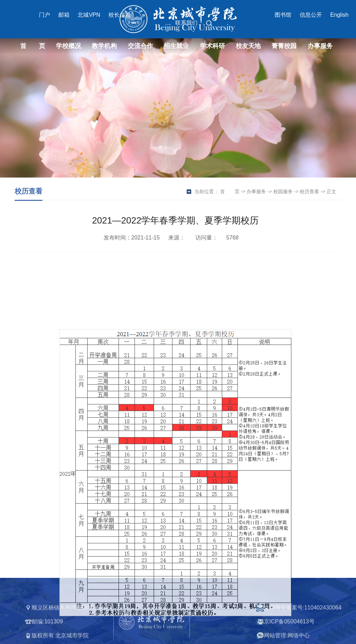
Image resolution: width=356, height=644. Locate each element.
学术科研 (212, 46)
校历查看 (309, 191)
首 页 (33, 46)
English (339, 15)
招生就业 (176, 46)
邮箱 (64, 15)
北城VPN (89, 15)
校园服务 (283, 191)
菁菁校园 (284, 46)
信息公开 (311, 15)
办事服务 (320, 46)
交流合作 (140, 46)
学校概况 (68, 46)
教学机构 (104, 46)
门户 (44, 15)
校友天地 (248, 46)
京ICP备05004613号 (289, 635)
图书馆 (283, 15)
